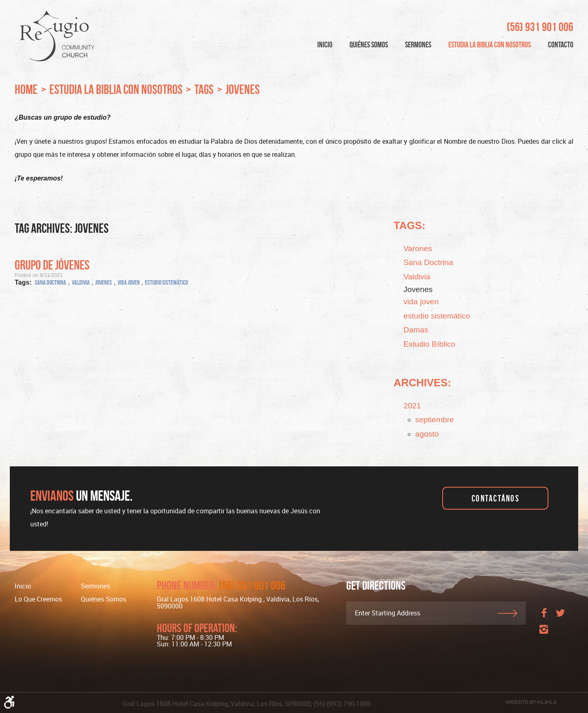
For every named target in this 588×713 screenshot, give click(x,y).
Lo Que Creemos (38, 599)
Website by (531, 702)
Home (26, 89)
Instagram (544, 633)
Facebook (544, 616)
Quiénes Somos (369, 45)
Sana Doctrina (50, 282)
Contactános (496, 498)
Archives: (422, 383)
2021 (412, 406)
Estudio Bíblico (429, 344)
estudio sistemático (166, 282)
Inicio (325, 45)
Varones (418, 248)
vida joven (129, 282)
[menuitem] (325, 45)
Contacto (561, 45)
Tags (204, 89)
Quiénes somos (104, 599)
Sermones (418, 45)
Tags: (410, 225)
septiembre (435, 420)
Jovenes (243, 89)
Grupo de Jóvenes (52, 265)
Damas (416, 330)
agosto (427, 434)
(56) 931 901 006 (540, 27)
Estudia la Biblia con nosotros (490, 45)
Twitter (560, 616)
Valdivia (81, 282)
